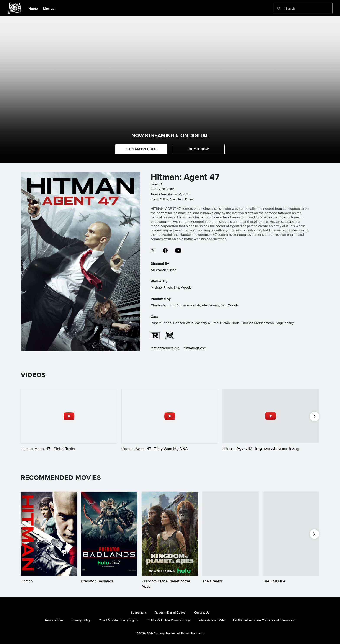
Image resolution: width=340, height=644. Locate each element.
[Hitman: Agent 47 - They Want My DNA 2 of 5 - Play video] (170, 416)
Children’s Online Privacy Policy (168, 620)
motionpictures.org (165, 348)
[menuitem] (33, 8)
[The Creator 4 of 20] (230, 534)
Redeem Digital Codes (170, 613)
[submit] (279, 8)
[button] (199, 149)
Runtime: (156, 189)
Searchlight (139, 613)
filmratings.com (195, 348)
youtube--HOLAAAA (178, 251)
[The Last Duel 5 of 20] (291, 534)
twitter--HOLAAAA (153, 251)
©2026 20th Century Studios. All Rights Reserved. (170, 633)
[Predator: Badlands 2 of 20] (109, 534)
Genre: (155, 200)
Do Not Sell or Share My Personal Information (264, 620)
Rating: (155, 184)
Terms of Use (54, 620)
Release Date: (159, 194)
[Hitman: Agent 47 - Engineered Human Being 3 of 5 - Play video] (271, 416)
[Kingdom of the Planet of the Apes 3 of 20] (170, 534)
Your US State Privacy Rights (119, 620)
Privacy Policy (81, 620)
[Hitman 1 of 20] (49, 534)
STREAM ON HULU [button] (141, 149)
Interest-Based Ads (211, 620)
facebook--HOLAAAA (165, 251)
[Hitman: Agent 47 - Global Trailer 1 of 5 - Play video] (69, 416)
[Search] (300, 8)
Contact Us (202, 613)
